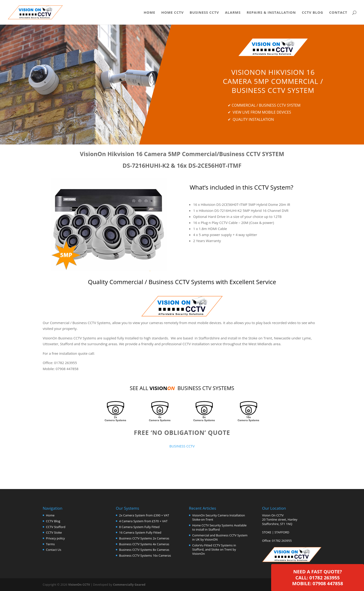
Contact (338, 13)
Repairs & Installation (271, 13)
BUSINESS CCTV (182, 446)
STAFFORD (282, 532)
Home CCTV (172, 13)
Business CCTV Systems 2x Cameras (144, 538)
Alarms (233, 13)
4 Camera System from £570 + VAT (143, 521)
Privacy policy (55, 538)
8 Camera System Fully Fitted (139, 527)
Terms (50, 544)
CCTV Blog (312, 13)
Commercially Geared (129, 584)
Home (149, 13)
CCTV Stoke (54, 532)
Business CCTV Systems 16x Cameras (145, 555)
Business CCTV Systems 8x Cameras (144, 550)
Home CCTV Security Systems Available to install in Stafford (219, 527)
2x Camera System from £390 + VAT (144, 515)
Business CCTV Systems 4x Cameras (144, 544)
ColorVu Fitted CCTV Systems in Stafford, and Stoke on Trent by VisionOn (214, 549)
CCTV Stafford (56, 527)
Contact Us (54, 550)
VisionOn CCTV (79, 584)
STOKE (267, 532)
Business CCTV (204, 13)
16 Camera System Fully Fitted (140, 532)
